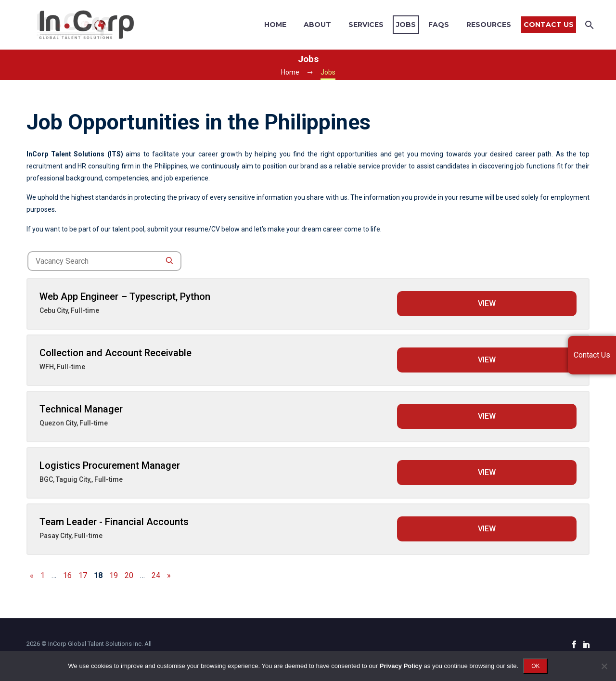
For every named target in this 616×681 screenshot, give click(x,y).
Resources (489, 25)
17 (83, 575)
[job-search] (104, 261)
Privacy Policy (401, 666)
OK (535, 666)
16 (67, 575)
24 (156, 575)
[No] (604, 666)
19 (114, 575)
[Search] (588, 25)
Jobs (406, 25)
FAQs (439, 25)
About (317, 25)
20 (129, 575)
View (487, 303)
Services (366, 25)
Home (275, 25)
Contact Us (549, 25)
